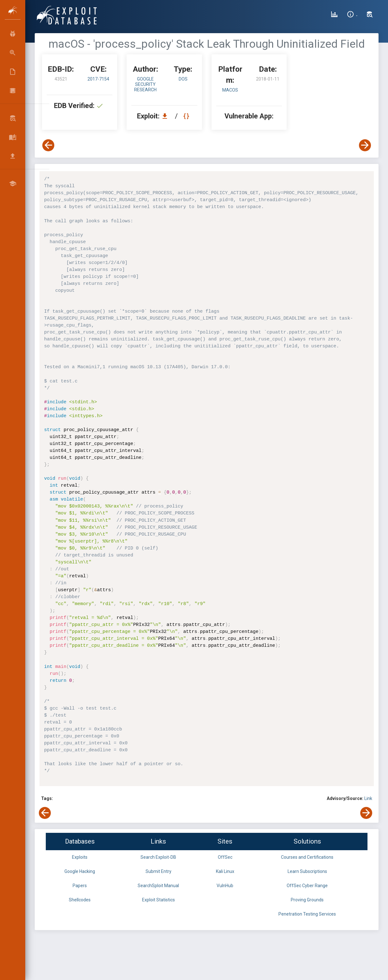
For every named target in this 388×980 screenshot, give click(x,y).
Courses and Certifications (307, 857)
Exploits (80, 857)
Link (368, 798)
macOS (230, 90)
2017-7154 (98, 79)
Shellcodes (80, 900)
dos (183, 79)
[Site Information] (352, 15)
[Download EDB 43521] (166, 116)
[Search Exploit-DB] (370, 15)
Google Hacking (80, 871)
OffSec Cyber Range (307, 886)
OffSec (225, 857)
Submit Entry (158, 871)
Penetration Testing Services (307, 914)
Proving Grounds (307, 900)
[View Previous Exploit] (48, 145)
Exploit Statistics (158, 900)
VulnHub (225, 886)
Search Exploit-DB (158, 857)
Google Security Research (145, 84)
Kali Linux (225, 871)
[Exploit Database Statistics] (334, 15)
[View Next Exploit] (365, 145)
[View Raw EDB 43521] (187, 116)
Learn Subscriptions (307, 871)
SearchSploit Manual (158, 886)
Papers (80, 886)
